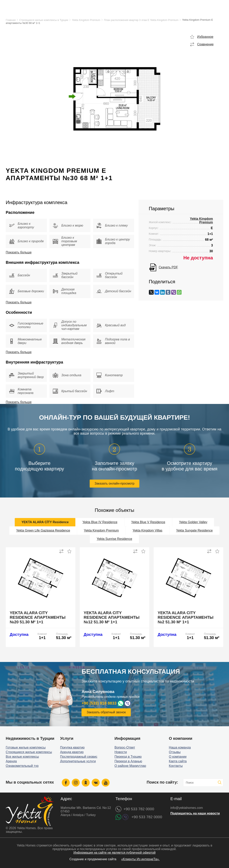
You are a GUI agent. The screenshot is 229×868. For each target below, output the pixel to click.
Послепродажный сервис (79, 757)
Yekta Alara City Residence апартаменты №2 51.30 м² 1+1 (186, 617)
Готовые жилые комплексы (26, 747)
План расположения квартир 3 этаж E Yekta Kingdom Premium (141, 20)
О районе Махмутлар (130, 766)
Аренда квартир (72, 752)
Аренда (11, 761)
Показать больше (19, 252)
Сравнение (205, 44)
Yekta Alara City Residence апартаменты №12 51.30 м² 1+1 (112, 617)
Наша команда (180, 747)
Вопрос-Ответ (125, 747)
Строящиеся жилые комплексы (29, 752)
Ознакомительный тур (22, 766)
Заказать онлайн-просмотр (115, 483)
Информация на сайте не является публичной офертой (114, 853)
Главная (11, 20)
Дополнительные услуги (78, 761)
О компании (178, 757)
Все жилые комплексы (22, 757)
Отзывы (175, 752)
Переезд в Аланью (128, 761)
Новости (121, 752)
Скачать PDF (168, 267)
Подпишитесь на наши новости (195, 813)
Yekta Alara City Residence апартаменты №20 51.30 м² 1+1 (38, 617)
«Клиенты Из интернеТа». (140, 859)
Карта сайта (178, 761)
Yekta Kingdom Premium (86, 20)
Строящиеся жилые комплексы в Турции (44, 20)
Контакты (176, 766)
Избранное (205, 37)
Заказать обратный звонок (106, 712)
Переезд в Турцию (128, 757)
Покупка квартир (72, 747)
